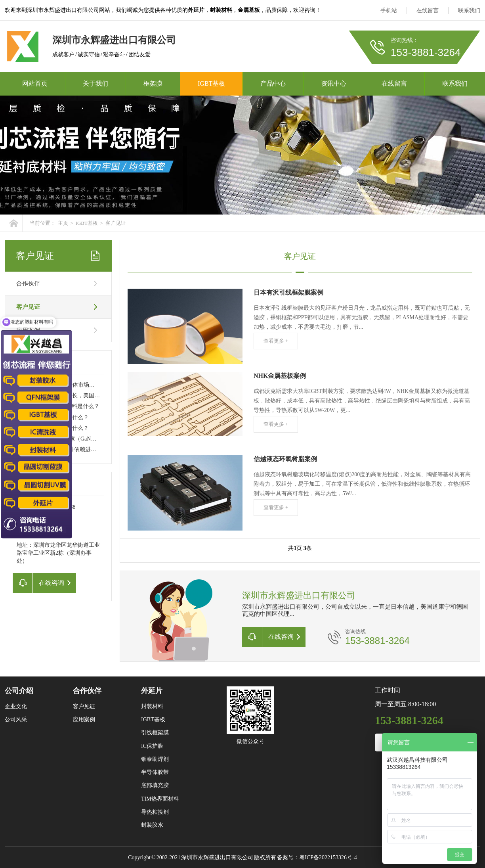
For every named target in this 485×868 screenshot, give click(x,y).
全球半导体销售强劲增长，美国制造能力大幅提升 (78, 396)
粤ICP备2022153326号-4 (328, 857)
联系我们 (469, 11)
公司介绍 (19, 691)
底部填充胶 (155, 785)
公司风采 (16, 720)
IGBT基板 (211, 83)
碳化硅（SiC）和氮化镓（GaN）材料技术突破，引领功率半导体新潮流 (104, 439)
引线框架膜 (155, 733)
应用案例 (84, 720)
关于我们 (95, 83)
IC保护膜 (152, 746)
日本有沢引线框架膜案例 (288, 292)
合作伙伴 (28, 284)
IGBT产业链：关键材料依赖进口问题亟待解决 (73, 449)
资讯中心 (334, 83)
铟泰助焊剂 (155, 759)
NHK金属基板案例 (280, 376)
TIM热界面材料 (160, 799)
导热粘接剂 (155, 812)
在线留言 (428, 11)
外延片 (152, 691)
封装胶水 (152, 825)
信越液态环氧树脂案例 (285, 459)
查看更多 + (276, 341)
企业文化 (16, 706)
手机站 (389, 11)
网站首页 (35, 83)
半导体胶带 (155, 772)
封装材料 (152, 706)
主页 (63, 223)
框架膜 (153, 83)
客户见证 (116, 223)
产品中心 (273, 83)
